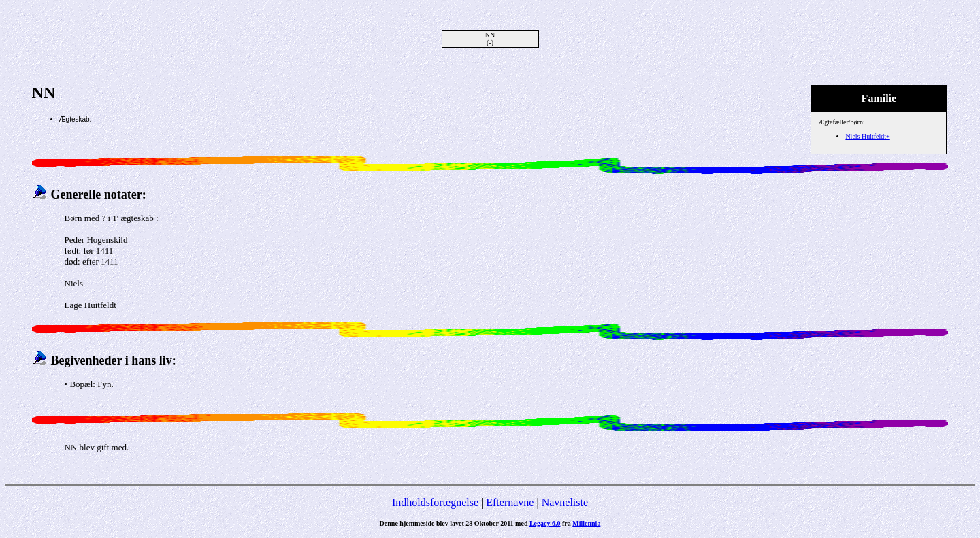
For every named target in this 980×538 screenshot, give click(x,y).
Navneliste (565, 502)
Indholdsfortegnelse (435, 502)
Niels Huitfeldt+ (867, 136)
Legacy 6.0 (545, 523)
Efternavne (510, 502)
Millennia (586, 523)
